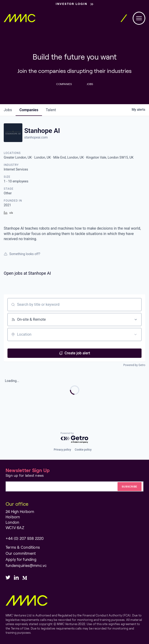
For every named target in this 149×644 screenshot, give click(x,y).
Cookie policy (83, 450)
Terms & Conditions (23, 547)
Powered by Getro (134, 365)
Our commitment (21, 553)
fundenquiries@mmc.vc (26, 565)
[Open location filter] (135, 334)
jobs (8, 110)
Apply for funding (21, 559)
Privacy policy (62, 450)
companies (29, 110)
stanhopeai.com (36, 137)
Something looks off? (22, 254)
